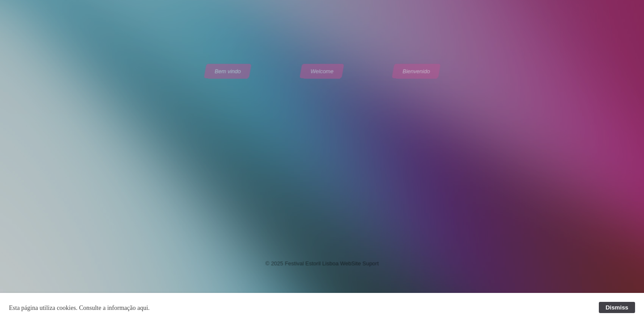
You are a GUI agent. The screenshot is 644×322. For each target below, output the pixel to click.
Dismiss (617, 307)
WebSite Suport (359, 262)
